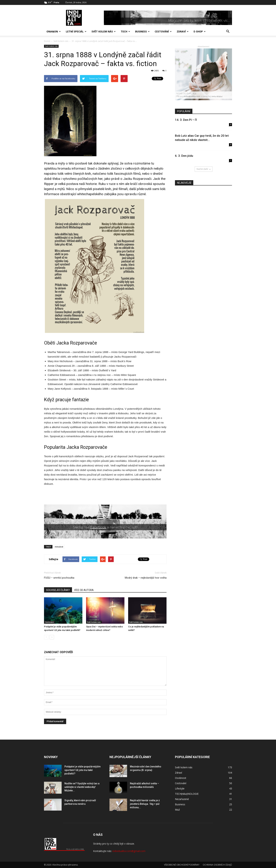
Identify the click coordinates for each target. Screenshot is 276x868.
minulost (59, 547)
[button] (228, 32)
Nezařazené (182, 799)
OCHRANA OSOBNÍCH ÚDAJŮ (217, 865)
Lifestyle (180, 788)
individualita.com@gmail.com (129, 851)
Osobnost (181, 778)
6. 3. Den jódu (184, 156)
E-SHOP (200, 31)
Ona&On (54, 31)
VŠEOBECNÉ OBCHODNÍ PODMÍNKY (182, 865)
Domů (47, 41)
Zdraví (183, 31)
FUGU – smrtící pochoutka (59, 578)
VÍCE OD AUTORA (84, 590)
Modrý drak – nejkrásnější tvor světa (146, 578)
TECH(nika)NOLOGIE (187, 794)
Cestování (163, 31)
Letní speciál (76, 31)
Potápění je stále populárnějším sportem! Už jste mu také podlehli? (83, 770)
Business (142, 31)
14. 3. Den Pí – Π (186, 120)
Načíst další (204, 169)
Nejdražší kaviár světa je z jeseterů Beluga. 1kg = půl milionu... (145, 804)
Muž (177, 810)
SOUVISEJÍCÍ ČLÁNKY (58, 590)
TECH (125, 31)
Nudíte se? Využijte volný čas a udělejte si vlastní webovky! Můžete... (82, 787)
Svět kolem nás (104, 31)
